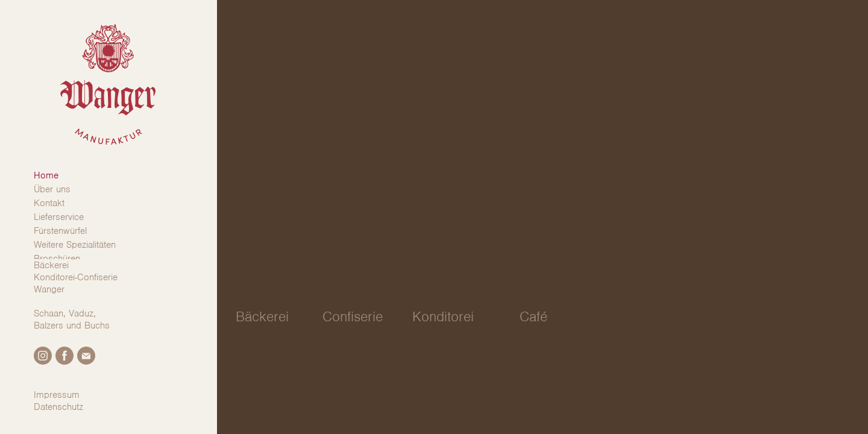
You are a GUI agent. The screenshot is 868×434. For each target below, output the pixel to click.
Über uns (52, 189)
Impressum (57, 395)
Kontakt (49, 203)
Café (533, 316)
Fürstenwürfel (60, 231)
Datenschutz (58, 407)
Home (46, 175)
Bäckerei (262, 316)
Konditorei (443, 316)
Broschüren (57, 259)
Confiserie (353, 316)
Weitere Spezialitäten (75, 245)
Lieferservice (59, 217)
